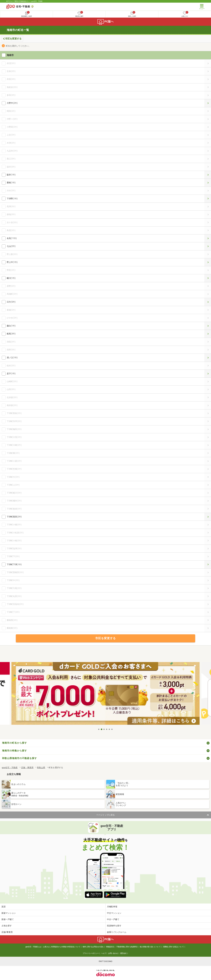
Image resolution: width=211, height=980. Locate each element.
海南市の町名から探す (15, 743)
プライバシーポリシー (91, 953)
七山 (208, 246)
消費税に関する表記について (173, 947)
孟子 (208, 374)
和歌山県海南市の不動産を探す (19, 758)
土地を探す (7, 926)
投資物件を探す (114, 926)
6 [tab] (112, 729)
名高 (208, 238)
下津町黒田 (208, 517)
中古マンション (114, 913)
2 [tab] (102, 729)
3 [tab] (104, 729)
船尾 (208, 334)
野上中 (208, 262)
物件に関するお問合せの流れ (93, 947)
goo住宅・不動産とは (33, 947)
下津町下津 (208, 565)
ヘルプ (104, 953)
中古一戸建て (113, 919)
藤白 (208, 326)
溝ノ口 (208, 358)
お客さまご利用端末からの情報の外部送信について (62, 947)
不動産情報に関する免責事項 (127, 947)
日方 (208, 302)
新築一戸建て (8, 919)
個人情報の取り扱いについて (150, 947)
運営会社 (123, 953)
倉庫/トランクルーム (117, 932)
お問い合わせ (113, 953)
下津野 (208, 199)
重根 (208, 183)
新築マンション (9, 913)
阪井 (208, 175)
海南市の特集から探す (15, 751)
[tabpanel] (105, 694)
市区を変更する (13, 39)
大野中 (208, 103)
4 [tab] (107, 729)
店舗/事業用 (7, 932)
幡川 (208, 278)
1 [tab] (99, 729)
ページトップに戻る (105, 815)
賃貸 (4, 907)
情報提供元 (110, 947)
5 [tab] (109, 729)
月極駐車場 (112, 907)
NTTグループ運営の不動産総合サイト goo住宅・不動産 (24, 1)
